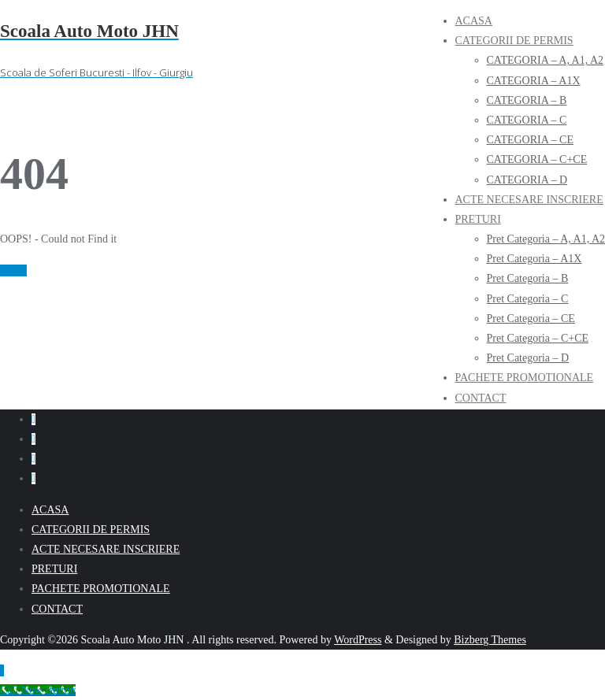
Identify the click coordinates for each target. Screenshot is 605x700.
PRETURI (54, 569)
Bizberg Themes (490, 640)
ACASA (50, 510)
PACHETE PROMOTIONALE (101, 589)
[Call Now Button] (38, 690)
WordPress (358, 640)
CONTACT (57, 609)
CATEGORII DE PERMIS (91, 530)
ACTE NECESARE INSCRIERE (106, 549)
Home (13, 270)
